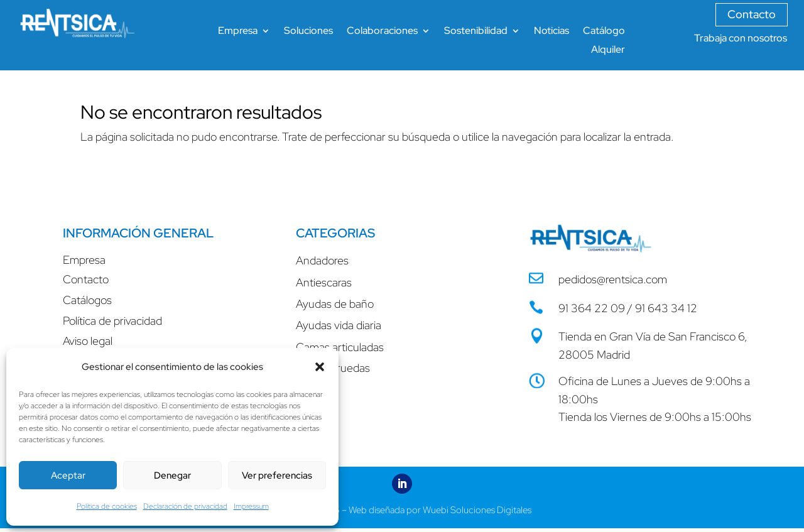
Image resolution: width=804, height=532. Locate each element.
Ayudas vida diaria (339, 325)
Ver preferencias (277, 475)
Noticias (551, 32)
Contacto (752, 14)
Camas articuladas (340, 347)
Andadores (322, 260)
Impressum (251, 506)
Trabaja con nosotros (741, 38)
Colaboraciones (382, 32)
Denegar (172, 475)
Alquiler (608, 51)
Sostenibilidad (476, 32)
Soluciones (308, 32)
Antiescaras (324, 282)
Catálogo (604, 32)
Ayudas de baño (335, 304)
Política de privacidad (112, 321)
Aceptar (68, 475)
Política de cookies (107, 506)
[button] (320, 367)
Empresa (238, 32)
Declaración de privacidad (185, 506)
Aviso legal (88, 341)
